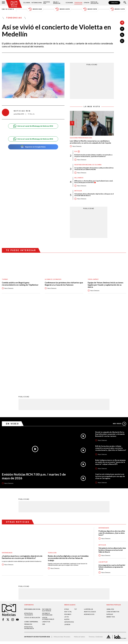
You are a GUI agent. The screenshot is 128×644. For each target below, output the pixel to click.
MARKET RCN (111, 534)
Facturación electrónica (47, 528)
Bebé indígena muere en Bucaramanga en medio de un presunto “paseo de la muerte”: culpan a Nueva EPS (110, 380)
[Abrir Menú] (3, 3)
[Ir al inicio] (14, 4)
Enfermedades (7, 470)
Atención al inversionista (29, 545)
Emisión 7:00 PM (90, 9)
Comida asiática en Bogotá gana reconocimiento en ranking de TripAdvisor (20, 284)
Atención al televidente (29, 532)
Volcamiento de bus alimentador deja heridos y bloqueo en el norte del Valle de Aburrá (94, 195)
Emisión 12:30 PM (62, 9)
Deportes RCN (47, 3)
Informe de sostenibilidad (47, 532)
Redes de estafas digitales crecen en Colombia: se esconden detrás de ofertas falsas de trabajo (68, 476)
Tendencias (78, 3)
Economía (69, 3)
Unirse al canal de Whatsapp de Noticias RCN (33, 126)
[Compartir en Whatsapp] (122, 41)
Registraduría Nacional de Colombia (88, 165)
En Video (12, 341)
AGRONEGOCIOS (89, 532)
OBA (43, 542)
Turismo (5, 279)
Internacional (37, 3)
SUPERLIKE (110, 532)
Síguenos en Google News (33, 147)
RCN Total (68, 529)
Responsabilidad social (32, 527)
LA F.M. (67, 534)
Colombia (27, 3)
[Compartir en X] (122, 35)
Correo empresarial (31, 539)
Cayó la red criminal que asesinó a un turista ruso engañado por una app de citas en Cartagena (110, 394)
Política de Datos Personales (62, 554)
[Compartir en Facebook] (122, 29)
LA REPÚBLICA (88, 527)
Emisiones (8, 9)
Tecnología (52, 470)
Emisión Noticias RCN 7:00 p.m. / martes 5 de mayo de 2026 (34, 394)
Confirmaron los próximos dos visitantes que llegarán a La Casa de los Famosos (64, 284)
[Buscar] (125, 3)
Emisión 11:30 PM (118, 9)
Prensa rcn (28, 542)
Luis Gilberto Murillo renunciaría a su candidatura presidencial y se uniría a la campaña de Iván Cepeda (90, 142)
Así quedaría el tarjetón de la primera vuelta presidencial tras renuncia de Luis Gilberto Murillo (94, 169)
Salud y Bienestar (57, 3)
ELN (76, 151)
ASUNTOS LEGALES (90, 529)
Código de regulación (32, 535)
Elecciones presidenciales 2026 (81, 138)
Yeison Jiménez (93, 279)
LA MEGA (67, 542)
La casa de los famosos (53, 279)
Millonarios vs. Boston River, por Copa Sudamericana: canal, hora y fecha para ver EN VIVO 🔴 (94, 182)
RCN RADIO (68, 532)
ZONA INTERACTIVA (113, 529)
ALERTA (67, 537)
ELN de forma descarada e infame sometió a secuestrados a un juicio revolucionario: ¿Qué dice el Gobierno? (93, 156)
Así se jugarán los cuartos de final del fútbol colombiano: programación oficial (112, 485)
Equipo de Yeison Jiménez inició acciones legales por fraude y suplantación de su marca (105, 285)
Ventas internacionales (48, 536)
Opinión (86, 3)
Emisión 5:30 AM (35, 9)
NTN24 (67, 527)
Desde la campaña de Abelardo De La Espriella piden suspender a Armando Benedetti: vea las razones (110, 352)
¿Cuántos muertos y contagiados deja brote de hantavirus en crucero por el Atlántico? (22, 475)
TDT (76, 527)
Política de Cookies (79, 554)
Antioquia (78, 191)
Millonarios (79, 178)
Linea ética (46, 539)
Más (119, 341)
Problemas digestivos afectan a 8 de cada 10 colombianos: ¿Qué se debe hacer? (112, 450)
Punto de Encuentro (95, 3)
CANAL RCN (114, 3)
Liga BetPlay (103, 479)
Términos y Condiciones (96, 554)
